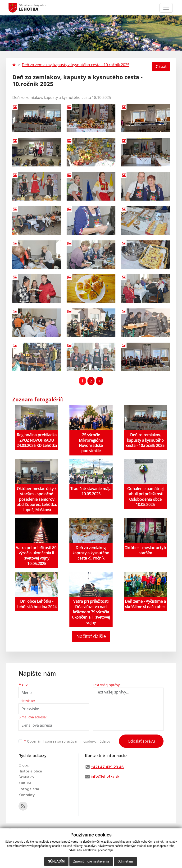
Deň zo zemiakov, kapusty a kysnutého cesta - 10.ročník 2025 (76, 65)
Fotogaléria (29, 789)
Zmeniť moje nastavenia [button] (91, 861)
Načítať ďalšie (91, 636)
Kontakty (27, 795)
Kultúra (25, 783)
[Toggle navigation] (166, 8)
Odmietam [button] (125, 861)
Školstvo (26, 777)
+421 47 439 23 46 (107, 767)
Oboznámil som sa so (67, 741)
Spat (161, 66)
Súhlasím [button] (56, 861)
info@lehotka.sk (105, 776)
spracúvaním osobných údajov (86, 741)
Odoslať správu (141, 741)
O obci (24, 765)
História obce (30, 771)
